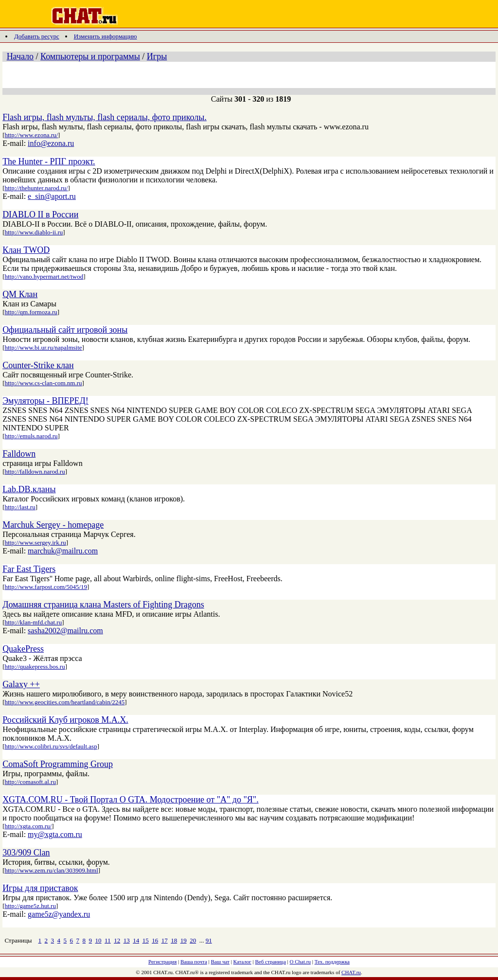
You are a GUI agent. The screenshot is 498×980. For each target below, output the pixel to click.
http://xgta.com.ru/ (28, 826)
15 (146, 940)
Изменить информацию (106, 36)
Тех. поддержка (332, 962)
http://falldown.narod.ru (35, 472)
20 (193, 940)
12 (117, 940)
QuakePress (23, 649)
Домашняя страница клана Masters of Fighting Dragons (103, 605)
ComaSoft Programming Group (58, 764)
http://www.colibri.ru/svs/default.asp (51, 746)
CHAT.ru (351, 972)
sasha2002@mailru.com (65, 631)
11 (108, 940)
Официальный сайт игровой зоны (65, 330)
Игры (157, 56)
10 (98, 940)
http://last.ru (20, 507)
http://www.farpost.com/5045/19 (46, 587)
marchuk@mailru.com (63, 551)
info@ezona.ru (51, 143)
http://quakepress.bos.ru (35, 667)
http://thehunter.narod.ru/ (36, 188)
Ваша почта (194, 962)
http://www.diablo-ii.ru (34, 232)
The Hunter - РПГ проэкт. (49, 161)
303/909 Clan (26, 853)
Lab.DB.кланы (29, 489)
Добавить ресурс (37, 36)
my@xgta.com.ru (55, 834)
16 (155, 940)
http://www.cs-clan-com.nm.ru (43, 383)
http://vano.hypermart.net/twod (44, 276)
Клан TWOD (26, 250)
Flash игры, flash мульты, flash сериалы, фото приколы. (105, 117)
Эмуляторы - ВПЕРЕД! (45, 401)
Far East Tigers (29, 569)
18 (174, 940)
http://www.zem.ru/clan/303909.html (51, 870)
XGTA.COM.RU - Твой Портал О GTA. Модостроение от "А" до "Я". (131, 800)
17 (165, 940)
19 (184, 940)
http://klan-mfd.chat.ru (33, 622)
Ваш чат (220, 962)
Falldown (19, 454)
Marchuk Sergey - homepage (53, 525)
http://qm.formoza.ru (31, 312)
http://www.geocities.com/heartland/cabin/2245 (64, 702)
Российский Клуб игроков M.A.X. (65, 720)
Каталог (242, 962)
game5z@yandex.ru (59, 914)
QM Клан (20, 294)
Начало (20, 56)
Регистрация (162, 962)
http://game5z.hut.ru (30, 906)
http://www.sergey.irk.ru (35, 543)
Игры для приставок (40, 888)
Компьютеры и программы (90, 56)
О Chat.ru (300, 962)
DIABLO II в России (40, 214)
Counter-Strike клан (38, 365)
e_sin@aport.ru (52, 196)
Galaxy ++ (21, 684)
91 (209, 940)
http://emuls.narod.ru (31, 436)
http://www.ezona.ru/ (31, 135)
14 (136, 940)
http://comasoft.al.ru (30, 782)
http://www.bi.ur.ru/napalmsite (43, 347)
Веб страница (271, 962)
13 (127, 940)
